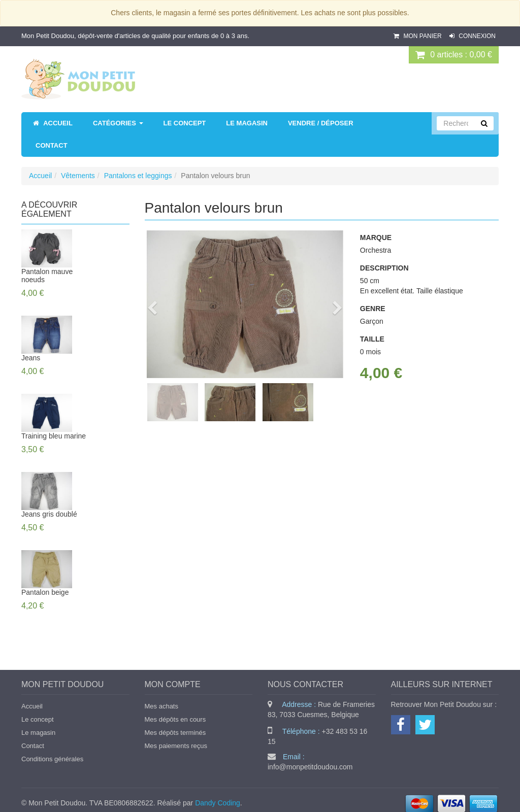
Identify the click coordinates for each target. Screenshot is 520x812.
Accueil (40, 176)
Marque (376, 238)
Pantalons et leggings (138, 176)
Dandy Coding (218, 803)
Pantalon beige (45, 592)
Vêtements (78, 176)
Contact (33, 746)
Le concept (38, 719)
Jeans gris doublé (49, 514)
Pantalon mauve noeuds (47, 276)
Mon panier (418, 36)
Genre (373, 309)
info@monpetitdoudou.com (310, 767)
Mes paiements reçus (176, 746)
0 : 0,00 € (454, 55)
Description (384, 268)
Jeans (31, 358)
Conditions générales (52, 759)
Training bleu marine (54, 436)
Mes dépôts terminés (175, 733)
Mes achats (161, 706)
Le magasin (38, 733)
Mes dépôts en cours (175, 719)
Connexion (473, 36)
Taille (372, 339)
